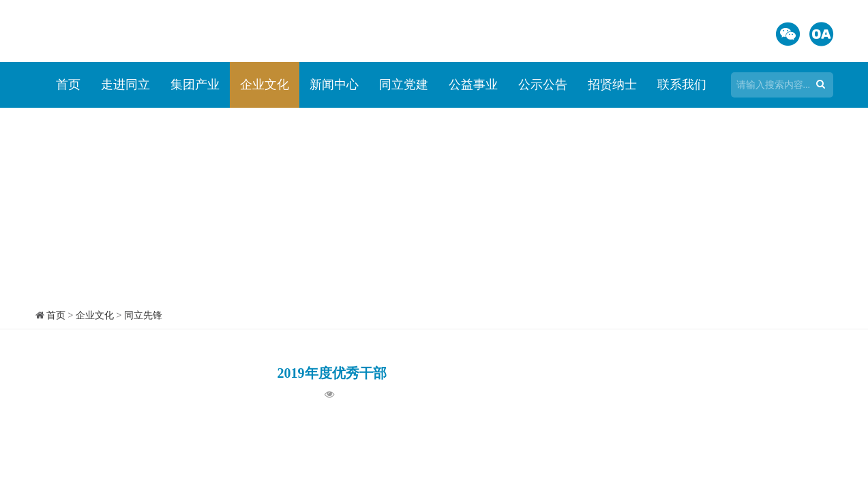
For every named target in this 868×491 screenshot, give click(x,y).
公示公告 (543, 85)
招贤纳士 (612, 85)
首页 (68, 85)
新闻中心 (334, 85)
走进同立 (125, 85)
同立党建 (404, 85)
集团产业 (195, 85)
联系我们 (682, 85)
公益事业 (473, 85)
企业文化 (265, 85)
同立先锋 (143, 315)
